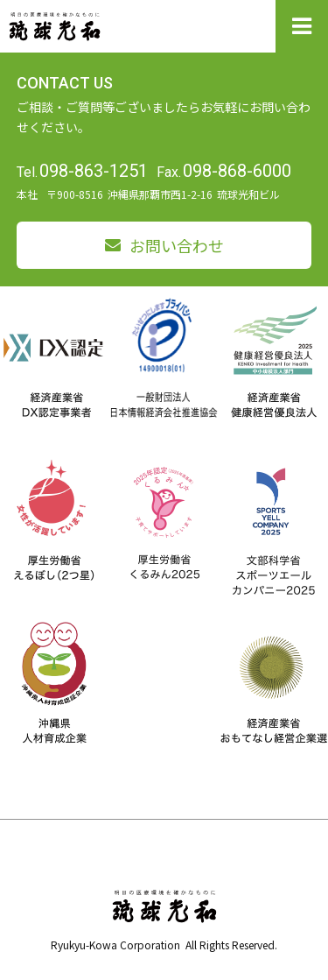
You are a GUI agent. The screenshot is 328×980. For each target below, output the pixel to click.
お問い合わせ (177, 245)
